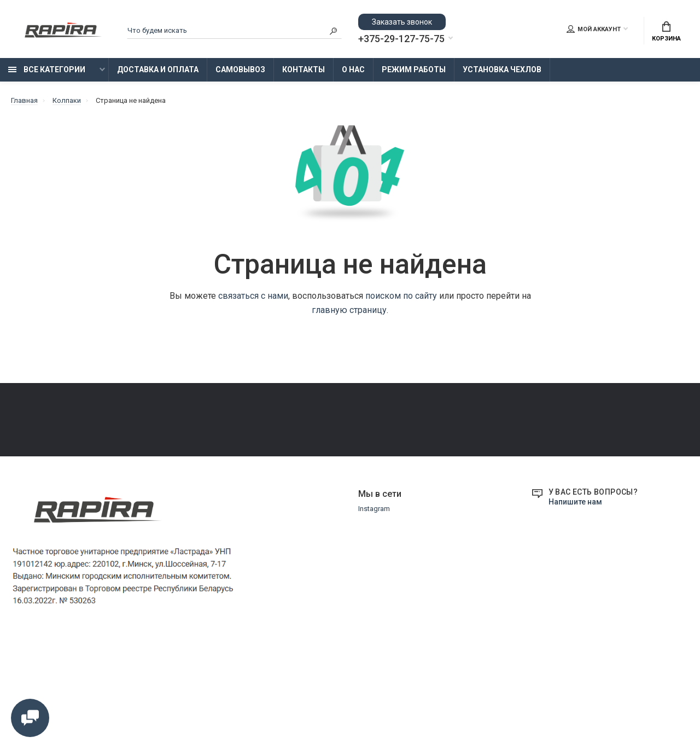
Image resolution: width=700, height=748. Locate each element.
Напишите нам (575, 606)
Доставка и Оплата (158, 69)
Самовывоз (240, 69)
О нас (353, 69)
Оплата (23, 464)
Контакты (304, 69)
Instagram (374, 613)
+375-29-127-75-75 (401, 39)
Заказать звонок (402, 22)
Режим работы (414, 69)
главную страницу (349, 310)
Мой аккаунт (594, 29)
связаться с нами (253, 296)
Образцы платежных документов (296, 479)
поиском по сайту (401, 296)
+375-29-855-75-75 (514, 439)
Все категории (47, 69)
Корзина (666, 32)
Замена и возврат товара (284, 448)
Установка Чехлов (502, 69)
